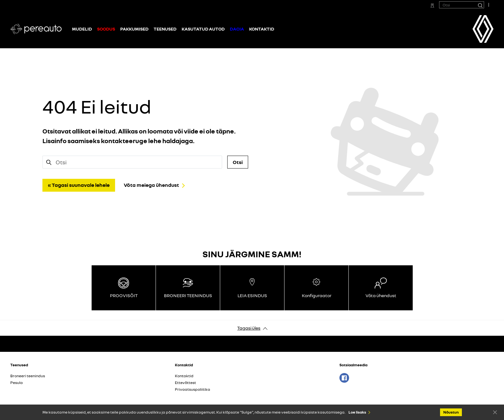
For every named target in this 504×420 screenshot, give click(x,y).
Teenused (165, 29)
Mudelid (82, 29)
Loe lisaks (357, 412)
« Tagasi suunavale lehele (79, 185)
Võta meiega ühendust (151, 185)
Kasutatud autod (203, 29)
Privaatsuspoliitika (193, 389)
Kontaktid (262, 29)
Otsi (238, 162)
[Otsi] (480, 5)
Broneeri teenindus (28, 376)
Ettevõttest (185, 383)
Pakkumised (134, 29)
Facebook (344, 378)
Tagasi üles (249, 328)
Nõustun (495, 412)
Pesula (17, 383)
